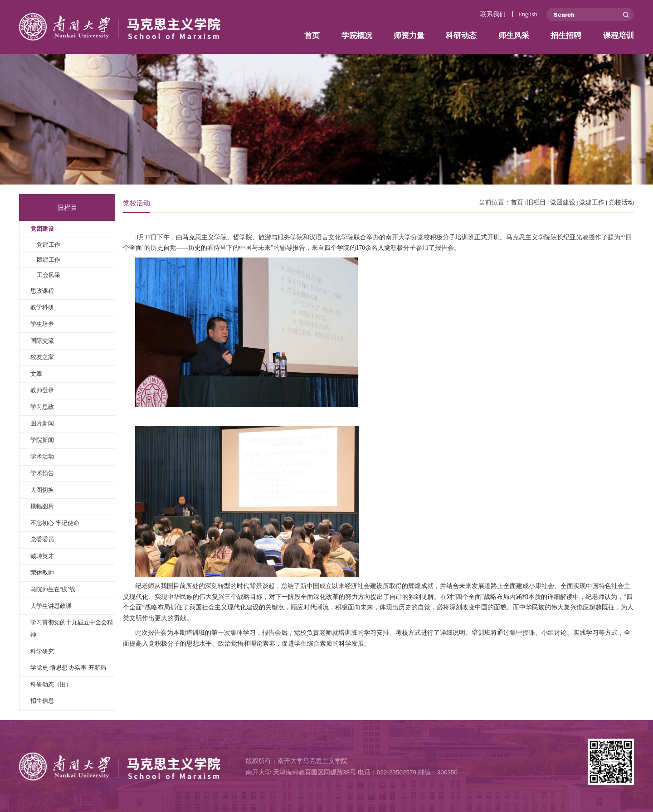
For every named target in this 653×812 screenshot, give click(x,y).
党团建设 (563, 202)
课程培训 (619, 36)
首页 (312, 36)
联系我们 (493, 14)
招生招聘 (566, 36)
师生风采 (514, 36)
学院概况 (357, 36)
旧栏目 (536, 202)
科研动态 (461, 36)
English (528, 14)
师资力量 (409, 36)
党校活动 (621, 202)
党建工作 (592, 202)
